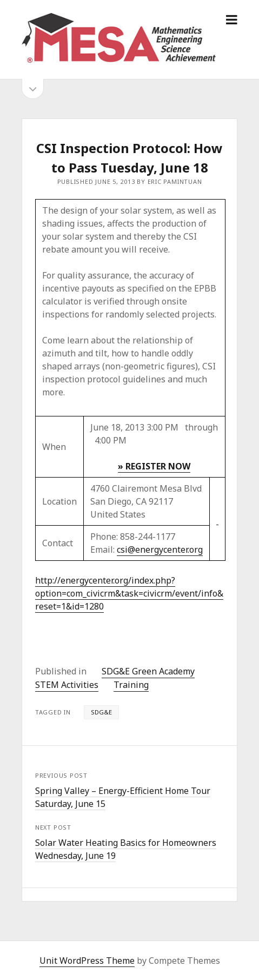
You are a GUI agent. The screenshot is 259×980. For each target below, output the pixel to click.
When (54, 447)
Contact (58, 543)
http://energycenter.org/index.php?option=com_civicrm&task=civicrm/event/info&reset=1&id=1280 (129, 593)
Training (131, 685)
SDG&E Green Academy (148, 671)
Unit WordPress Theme (87, 961)
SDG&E (101, 712)
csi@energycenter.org (160, 549)
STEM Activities (67, 685)
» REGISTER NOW (154, 466)
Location (59, 501)
